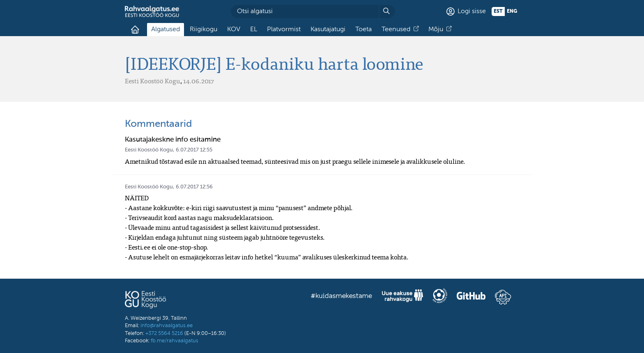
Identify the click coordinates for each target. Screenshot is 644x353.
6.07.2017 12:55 (194, 150)
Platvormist (284, 30)
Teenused (396, 30)
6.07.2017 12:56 (194, 187)
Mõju (436, 30)
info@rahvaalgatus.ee (167, 326)
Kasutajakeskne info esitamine (173, 140)
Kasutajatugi (328, 30)
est (498, 11)
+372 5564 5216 (164, 334)
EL (254, 30)
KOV (234, 30)
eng (512, 11)
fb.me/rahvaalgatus (175, 341)
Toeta (363, 30)
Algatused (166, 30)
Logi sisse (472, 11)
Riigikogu (204, 30)
